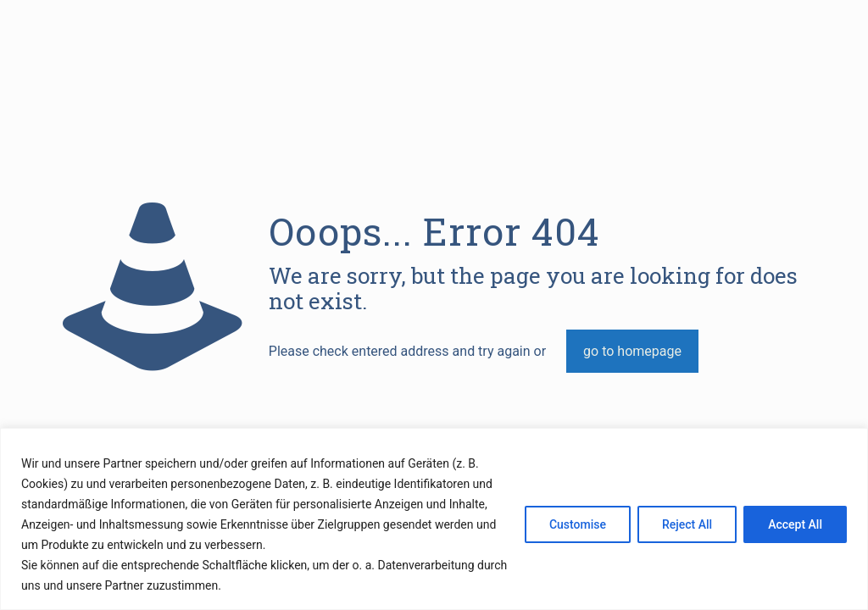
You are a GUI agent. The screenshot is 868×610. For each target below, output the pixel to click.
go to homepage (632, 351)
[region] (434, 519)
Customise (578, 524)
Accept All (795, 524)
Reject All (687, 524)
